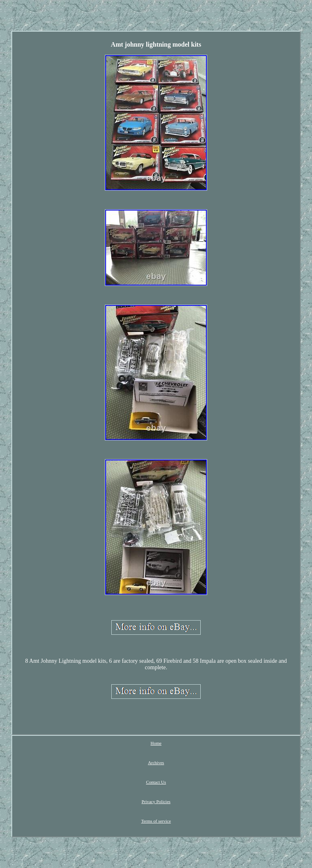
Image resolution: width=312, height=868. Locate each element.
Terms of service (156, 821)
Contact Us (156, 782)
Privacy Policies (156, 801)
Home (156, 743)
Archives (156, 763)
